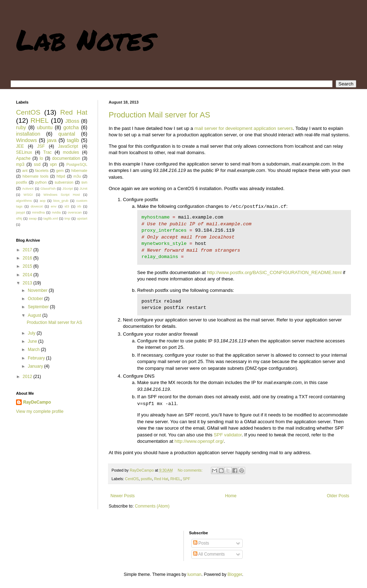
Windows (26, 140)
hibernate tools (35, 176)
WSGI (28, 195)
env (54, 206)
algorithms (24, 201)
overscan (75, 212)
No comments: (191, 470)
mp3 (20, 164)
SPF (187, 479)
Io (41, 158)
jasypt (20, 212)
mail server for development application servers (243, 128)
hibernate (79, 170)
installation (28, 134)
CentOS (132, 479)
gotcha (71, 127)
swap (33, 218)
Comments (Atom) (152, 506)
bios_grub (61, 201)
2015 (28, 266)
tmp (67, 218)
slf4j (19, 218)
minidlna (38, 212)
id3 (67, 206)
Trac (47, 152)
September (39, 307)
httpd (61, 176)
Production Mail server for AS (159, 115)
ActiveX (28, 188)
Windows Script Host (62, 195)
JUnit (83, 188)
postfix (146, 479)
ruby (21, 127)
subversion (64, 182)
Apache (23, 158)
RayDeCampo (37, 402)
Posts (201, 543)
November (38, 290)
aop (42, 201)
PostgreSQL (77, 164)
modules (71, 152)
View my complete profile (40, 411)
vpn (53, 164)
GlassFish (48, 188)
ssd (37, 164)
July (32, 333)
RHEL (175, 479)
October (36, 299)
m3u (77, 176)
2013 (28, 283)
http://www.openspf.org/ (199, 441)
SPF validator (228, 435)
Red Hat (161, 479)
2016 (28, 258)
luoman (194, 574)
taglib (73, 140)
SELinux (24, 152)
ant (25, 170)
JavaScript (68, 146)
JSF (41, 146)
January (36, 366)
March (34, 350)
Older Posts (338, 496)
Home (231, 496)
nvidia (56, 212)
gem (60, 170)
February (37, 358)
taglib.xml (51, 218)
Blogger (235, 574)
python (41, 182)
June (33, 341)
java (52, 140)
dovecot (37, 206)
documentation (66, 158)
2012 (28, 377)
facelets (42, 170)
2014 (28, 275)
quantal (67, 134)
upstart (82, 218)
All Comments (209, 554)
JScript (68, 188)
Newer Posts (123, 496)
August (35, 315)
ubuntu (45, 127)
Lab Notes (85, 39)
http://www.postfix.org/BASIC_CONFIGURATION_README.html (274, 272)
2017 (28, 250)
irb (79, 206)
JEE (20, 146)
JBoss (72, 121)
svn (84, 182)
